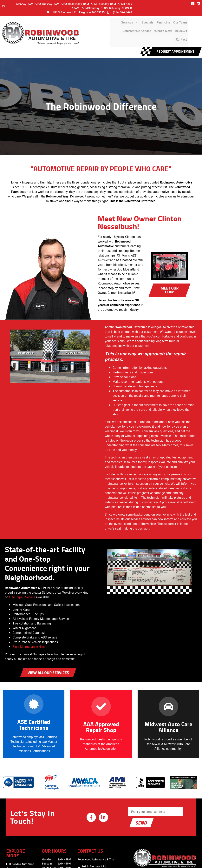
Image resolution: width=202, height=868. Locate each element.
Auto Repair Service (28, 558)
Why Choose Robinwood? (17, 828)
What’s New (140, 28)
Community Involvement (17, 836)
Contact (180, 28)
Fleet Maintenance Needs (29, 607)
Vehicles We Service (170, 19)
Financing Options (13, 823)
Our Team (142, 19)
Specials (102, 19)
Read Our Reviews (13, 841)
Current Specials (12, 819)
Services (82, 19)
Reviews (162, 28)
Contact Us (9, 845)
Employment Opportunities (19, 849)
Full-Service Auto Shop (16, 815)
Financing (122, 19)
